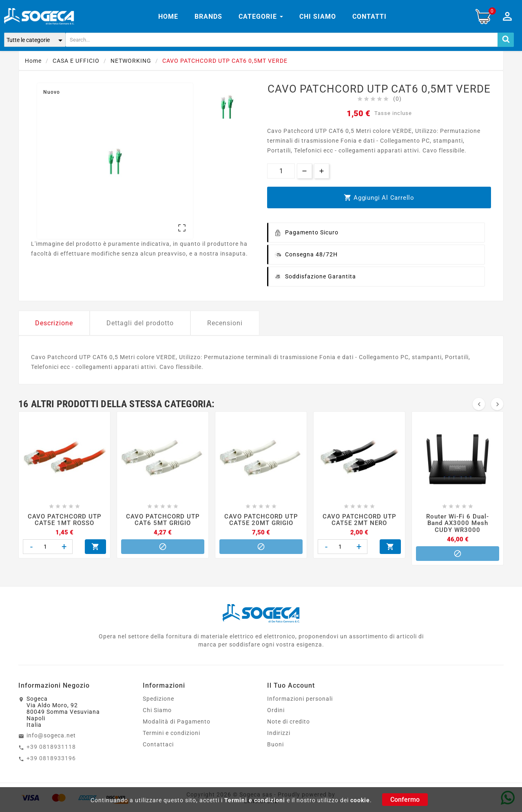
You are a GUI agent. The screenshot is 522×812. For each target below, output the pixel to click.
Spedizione (158, 699)
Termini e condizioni (255, 800)
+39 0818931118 (51, 747)
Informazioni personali (300, 699)
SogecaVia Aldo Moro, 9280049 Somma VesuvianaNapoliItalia (63, 712)
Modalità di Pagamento (177, 722)
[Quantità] (281, 171)
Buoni (275, 744)
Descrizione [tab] (54, 323)
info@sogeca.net (51, 735)
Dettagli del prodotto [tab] (140, 323)
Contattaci (158, 744)
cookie (360, 800)
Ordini (276, 710)
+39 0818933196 (51, 758)
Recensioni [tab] (225, 323)
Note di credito (289, 722)
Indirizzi (279, 733)
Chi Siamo (157, 710)
